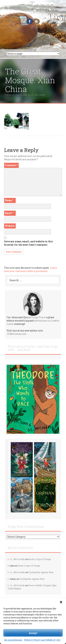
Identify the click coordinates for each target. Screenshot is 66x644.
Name (9, 200)
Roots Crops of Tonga (40, 559)
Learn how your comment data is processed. (31, 269)
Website (10, 226)
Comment (11, 165)
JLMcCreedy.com (17, 334)
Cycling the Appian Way (41, 572)
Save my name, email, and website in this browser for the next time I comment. (28, 243)
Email (9, 213)
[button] (61, 602)
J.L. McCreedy (38, 95)
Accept (33, 633)
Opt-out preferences (13, 640)
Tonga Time (38, 317)
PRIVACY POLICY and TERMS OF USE (42, 640)
